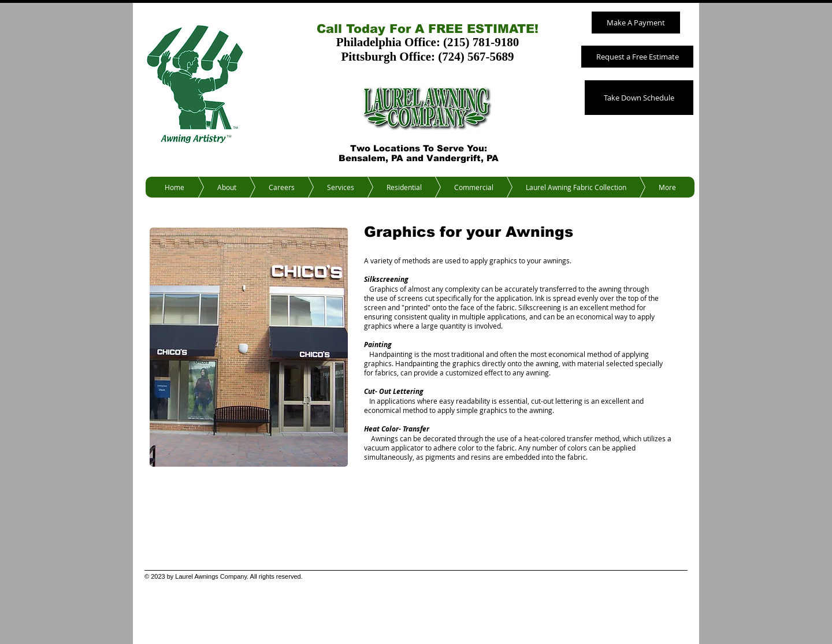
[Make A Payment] (636, 23)
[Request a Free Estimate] (637, 57)
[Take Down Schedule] (639, 98)
